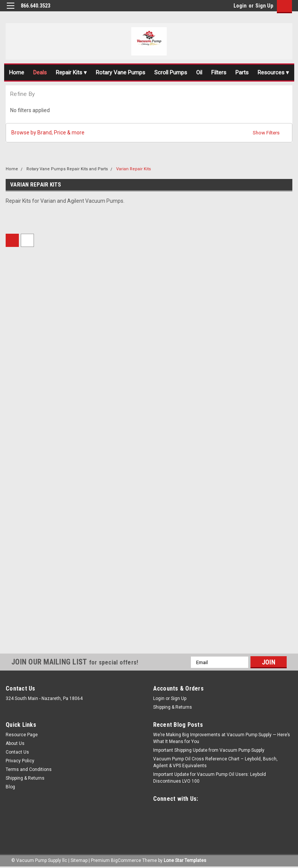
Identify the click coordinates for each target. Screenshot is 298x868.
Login (240, 6)
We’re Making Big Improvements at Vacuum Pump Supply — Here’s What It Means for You (222, 738)
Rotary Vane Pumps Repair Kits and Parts (67, 169)
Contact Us (17, 752)
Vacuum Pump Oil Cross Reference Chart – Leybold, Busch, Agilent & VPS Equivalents (215, 762)
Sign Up (264, 6)
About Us (15, 743)
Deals (40, 72)
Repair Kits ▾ (71, 72)
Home (17, 72)
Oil (199, 72)
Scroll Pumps (171, 72)
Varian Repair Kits (134, 169)
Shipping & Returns (173, 707)
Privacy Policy (20, 761)
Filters (219, 72)
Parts (242, 72)
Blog (10, 787)
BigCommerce (126, 860)
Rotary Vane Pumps (121, 72)
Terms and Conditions (29, 769)
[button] (149, 133)
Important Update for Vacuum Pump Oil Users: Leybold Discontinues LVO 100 (210, 778)
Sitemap (79, 860)
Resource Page (22, 735)
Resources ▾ (273, 72)
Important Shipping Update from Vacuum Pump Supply (209, 750)
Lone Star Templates (185, 860)
